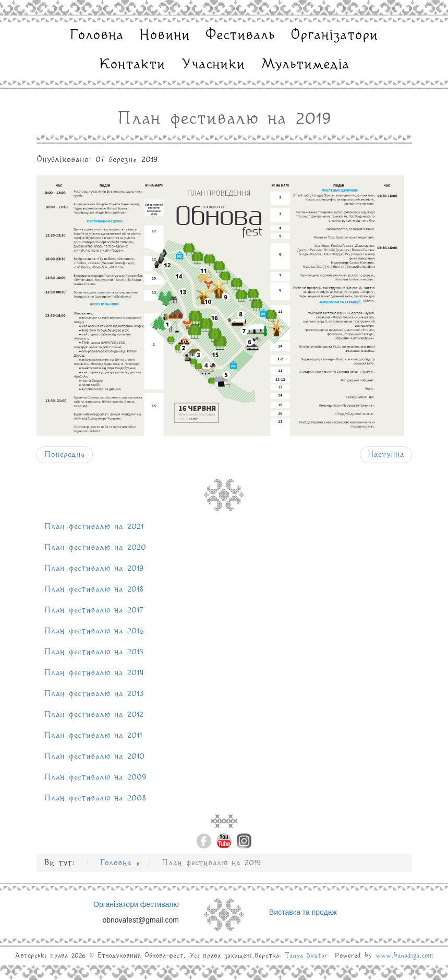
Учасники (213, 65)
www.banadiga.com (404, 956)
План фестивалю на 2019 (94, 569)
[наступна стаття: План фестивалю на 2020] (386, 455)
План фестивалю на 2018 (94, 589)
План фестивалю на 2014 (94, 673)
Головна (97, 36)
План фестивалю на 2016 (94, 631)
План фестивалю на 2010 (94, 757)
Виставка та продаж (303, 912)
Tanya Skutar (306, 956)
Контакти (132, 65)
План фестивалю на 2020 (95, 548)
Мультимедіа (305, 65)
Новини (165, 36)
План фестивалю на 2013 (94, 694)
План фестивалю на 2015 (94, 652)
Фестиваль (240, 36)
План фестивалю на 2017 (94, 610)
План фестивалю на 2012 (94, 715)
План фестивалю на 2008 (95, 798)
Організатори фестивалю (136, 904)
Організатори (334, 36)
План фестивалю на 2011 (93, 736)
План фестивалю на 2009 (95, 777)
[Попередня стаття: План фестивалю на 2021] (65, 455)
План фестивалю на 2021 (94, 527)
